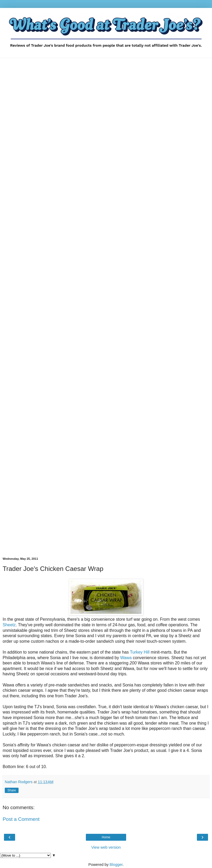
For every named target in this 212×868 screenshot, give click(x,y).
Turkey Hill (140, 652)
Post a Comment (21, 819)
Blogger (116, 865)
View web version (106, 847)
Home (106, 837)
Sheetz (9, 625)
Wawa (126, 658)
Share (12, 790)
